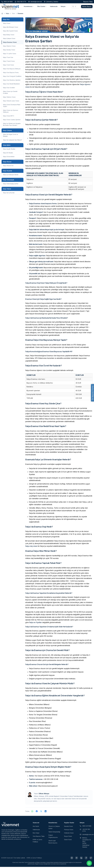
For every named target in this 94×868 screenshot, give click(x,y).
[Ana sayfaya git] (2, 15)
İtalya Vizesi (7, 24)
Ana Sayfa (36, 827)
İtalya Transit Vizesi (9, 62)
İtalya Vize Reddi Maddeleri (11, 85)
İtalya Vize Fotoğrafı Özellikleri (12, 77)
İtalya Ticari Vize (8, 58)
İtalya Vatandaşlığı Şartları (11, 185)
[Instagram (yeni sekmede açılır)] (72, 859)
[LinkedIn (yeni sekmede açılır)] (81, 859)
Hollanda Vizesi (69, 834)
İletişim (63, 7)
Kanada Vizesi (68, 827)
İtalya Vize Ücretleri (9, 89)
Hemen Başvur (87, 7)
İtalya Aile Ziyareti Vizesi (10, 32)
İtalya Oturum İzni (8, 167)
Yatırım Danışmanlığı (54, 833)
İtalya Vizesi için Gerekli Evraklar (10, 93)
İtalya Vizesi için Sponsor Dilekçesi (11, 112)
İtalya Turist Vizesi (8, 66)
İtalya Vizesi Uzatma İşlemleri (12, 121)
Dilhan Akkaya (44, 795)
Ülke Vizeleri (42, 7)
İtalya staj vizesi (31, 547)
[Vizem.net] (10, 825)
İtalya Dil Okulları (8, 154)
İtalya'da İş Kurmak (9, 194)
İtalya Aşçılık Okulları (9, 150)
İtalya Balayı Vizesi (9, 36)
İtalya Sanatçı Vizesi (9, 51)
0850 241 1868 (86, 827)
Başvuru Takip (88, 2)
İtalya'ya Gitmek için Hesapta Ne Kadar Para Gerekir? (12, 125)
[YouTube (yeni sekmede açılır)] (77, 859)
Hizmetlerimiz (29, 7)
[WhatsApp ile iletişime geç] (89, 863)
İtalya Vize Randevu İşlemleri (12, 81)
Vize (13, 15)
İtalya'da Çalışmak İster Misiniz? (13, 141)
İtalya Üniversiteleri (9, 158)
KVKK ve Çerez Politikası (34, 859)
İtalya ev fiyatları (36, 624)
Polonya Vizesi (69, 831)
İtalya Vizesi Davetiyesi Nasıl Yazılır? (12, 107)
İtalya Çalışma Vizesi (9, 40)
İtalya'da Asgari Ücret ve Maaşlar (11, 136)
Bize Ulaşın (36, 834)
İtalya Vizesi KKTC (9, 117)
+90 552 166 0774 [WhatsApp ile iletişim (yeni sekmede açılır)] (85, 831)
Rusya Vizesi (68, 837)
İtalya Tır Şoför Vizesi (10, 55)
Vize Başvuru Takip (39, 837)
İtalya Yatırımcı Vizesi (9, 98)
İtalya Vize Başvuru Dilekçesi (12, 70)
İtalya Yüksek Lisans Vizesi (11, 102)
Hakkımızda (54, 7)
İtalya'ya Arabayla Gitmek (11, 176)
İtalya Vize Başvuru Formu (11, 74)
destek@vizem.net (86, 836)
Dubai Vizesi (68, 841)
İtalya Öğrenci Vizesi (9, 47)
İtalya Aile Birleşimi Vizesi (11, 28)
